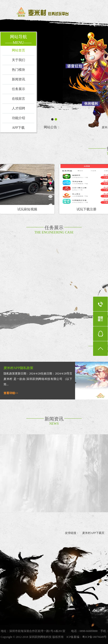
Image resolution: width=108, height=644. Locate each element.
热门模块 (18, 70)
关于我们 (18, 60)
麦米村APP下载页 (93, 533)
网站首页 (18, 50)
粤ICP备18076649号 (94, 637)
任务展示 (18, 89)
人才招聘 (18, 108)
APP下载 (18, 128)
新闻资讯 (18, 79)
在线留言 (18, 99)
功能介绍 (18, 118)
